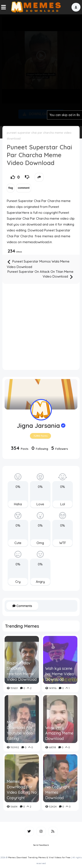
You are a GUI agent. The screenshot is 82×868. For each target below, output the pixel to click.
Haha (18, 504)
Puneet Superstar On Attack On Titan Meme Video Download (40, 275)
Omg (40, 543)
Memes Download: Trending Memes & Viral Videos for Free (39, 857)
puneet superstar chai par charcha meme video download (39, 136)
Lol (63, 504)
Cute (18, 543)
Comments (22, 606)
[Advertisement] (41, 69)
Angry (40, 582)
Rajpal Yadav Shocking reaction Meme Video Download (22, 671)
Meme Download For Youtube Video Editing (20, 731)
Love (40, 504)
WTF (63, 543)
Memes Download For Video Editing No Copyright (22, 790)
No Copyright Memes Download (58, 792)
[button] (76, 7)
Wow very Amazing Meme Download (59, 733)
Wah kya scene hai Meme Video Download (60, 674)
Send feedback (41, 845)
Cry (18, 582)
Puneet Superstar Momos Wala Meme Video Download (38, 264)
